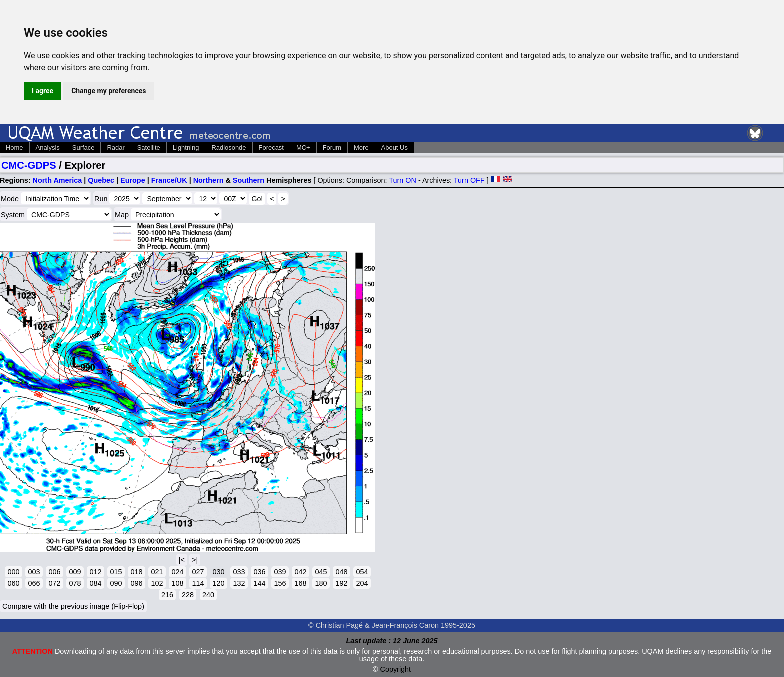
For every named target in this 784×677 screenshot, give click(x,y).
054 (362, 572)
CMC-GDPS (29, 165)
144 (259, 583)
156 (280, 583)
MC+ (303, 148)
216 (167, 595)
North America (58, 180)
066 (34, 583)
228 (188, 595)
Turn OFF (469, 180)
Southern (249, 180)
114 (198, 583)
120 (218, 583)
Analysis (48, 148)
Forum (332, 148)
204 (362, 583)
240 (208, 595)
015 (116, 572)
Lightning (186, 148)
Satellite (149, 148)
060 (13, 583)
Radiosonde (229, 148)
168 (300, 583)
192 (341, 583)
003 (34, 572)
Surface (84, 148)
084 (95, 583)
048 (341, 572)
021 (157, 572)
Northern (209, 180)
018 (136, 572)
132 (239, 583)
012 (95, 572)
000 (13, 572)
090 (116, 583)
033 (239, 572)
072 (54, 583)
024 (177, 572)
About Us (395, 148)
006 (54, 572)
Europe (133, 180)
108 (177, 583)
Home (15, 148)
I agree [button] (43, 91)
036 (259, 572)
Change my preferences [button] (109, 91)
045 (321, 572)
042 (300, 572)
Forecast (271, 148)
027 (198, 572)
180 (321, 583)
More (361, 148)
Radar (116, 148)
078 (75, 583)
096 (136, 583)
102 (157, 583)
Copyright (396, 669)
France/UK (169, 180)
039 (280, 572)
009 (75, 572)
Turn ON (403, 180)
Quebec (101, 180)
